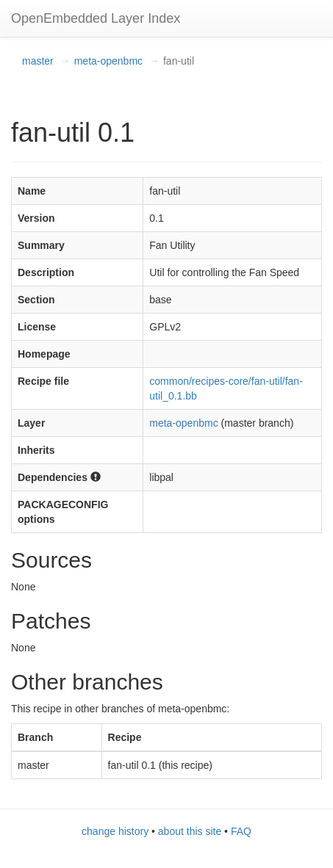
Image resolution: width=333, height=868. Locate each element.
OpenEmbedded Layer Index (96, 18)
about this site (190, 831)
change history (115, 831)
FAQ (241, 831)
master (38, 61)
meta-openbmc (108, 61)
